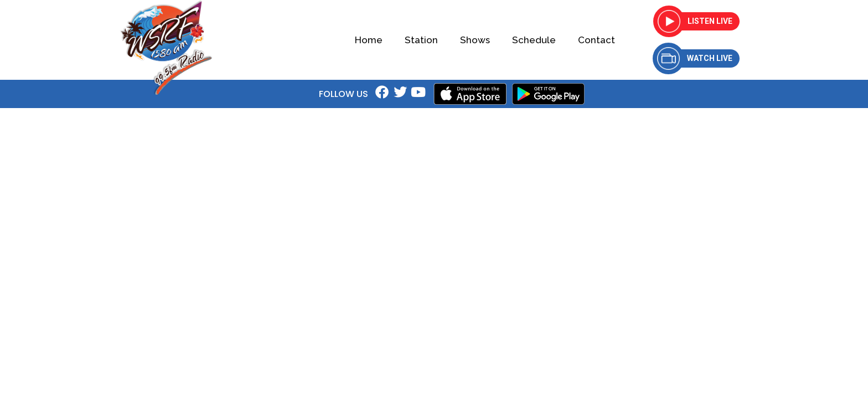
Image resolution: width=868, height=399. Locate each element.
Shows (475, 40)
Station (421, 40)
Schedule (534, 40)
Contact (596, 40)
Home (369, 40)
